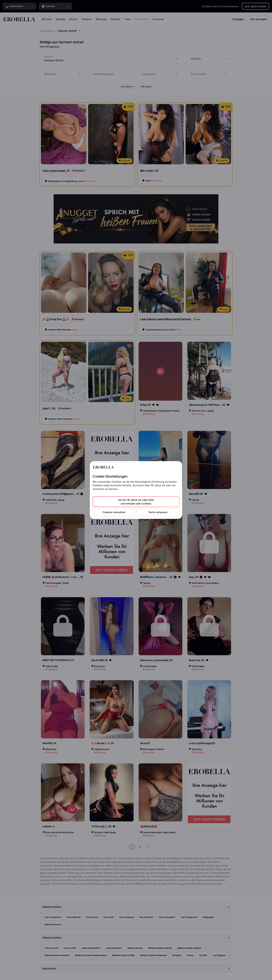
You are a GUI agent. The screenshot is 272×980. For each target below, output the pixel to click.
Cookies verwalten (114, 512)
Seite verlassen (158, 512)
